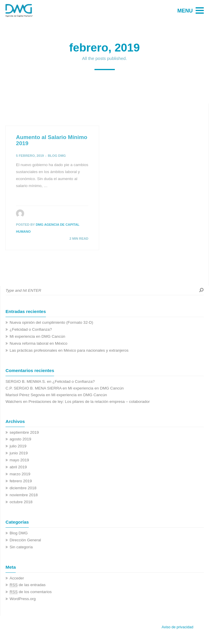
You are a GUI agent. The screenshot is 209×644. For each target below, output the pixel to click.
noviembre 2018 (24, 495)
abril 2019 (18, 467)
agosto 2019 (20, 439)
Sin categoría (21, 547)
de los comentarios (31, 592)
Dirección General (25, 540)
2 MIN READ (79, 239)
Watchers (14, 402)
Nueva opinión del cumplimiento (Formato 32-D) (51, 322)
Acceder (17, 578)
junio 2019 (19, 453)
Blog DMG (57, 156)
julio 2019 (18, 446)
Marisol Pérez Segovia (25, 395)
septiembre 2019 (24, 432)
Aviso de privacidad (177, 627)
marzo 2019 (20, 474)
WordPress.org (23, 599)
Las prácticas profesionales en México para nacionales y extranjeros (69, 350)
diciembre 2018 (23, 488)
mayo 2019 (19, 460)
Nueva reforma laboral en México (39, 343)
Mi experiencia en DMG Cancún (37, 336)
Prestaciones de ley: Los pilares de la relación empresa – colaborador (89, 402)
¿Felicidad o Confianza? (31, 329)
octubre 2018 (21, 502)
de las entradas (28, 585)
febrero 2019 (21, 481)
